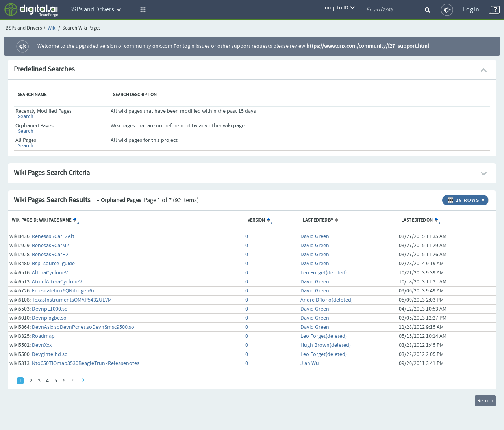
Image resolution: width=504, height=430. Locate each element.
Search (26, 117)
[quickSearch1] (392, 10)
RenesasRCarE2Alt (53, 236)
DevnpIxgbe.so (49, 318)
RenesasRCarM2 (50, 246)
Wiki (52, 28)
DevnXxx (42, 345)
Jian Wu (310, 363)
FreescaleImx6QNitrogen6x (63, 291)
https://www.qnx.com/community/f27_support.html (368, 46)
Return (485, 401)
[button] (142, 10)
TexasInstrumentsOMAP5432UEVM (72, 300)
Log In (471, 10)
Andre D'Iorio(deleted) (327, 300)
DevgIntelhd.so (50, 354)
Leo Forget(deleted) (324, 273)
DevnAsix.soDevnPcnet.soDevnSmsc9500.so (83, 327)
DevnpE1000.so (50, 309)
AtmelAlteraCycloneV (57, 282)
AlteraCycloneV (50, 273)
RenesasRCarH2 (50, 255)
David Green (315, 236)
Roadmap (43, 336)
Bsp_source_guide (53, 264)
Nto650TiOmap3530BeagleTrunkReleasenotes (86, 363)
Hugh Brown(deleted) (326, 345)
